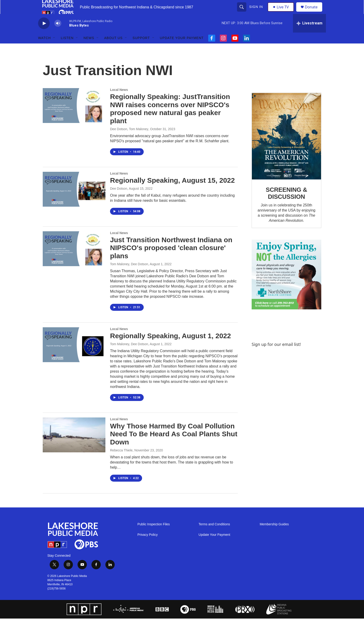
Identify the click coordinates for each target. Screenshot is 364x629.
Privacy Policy (148, 545)
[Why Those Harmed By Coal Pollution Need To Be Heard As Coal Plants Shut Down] (74, 445)
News (89, 48)
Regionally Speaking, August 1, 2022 (171, 346)
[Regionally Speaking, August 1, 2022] (74, 355)
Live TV (282, 12)
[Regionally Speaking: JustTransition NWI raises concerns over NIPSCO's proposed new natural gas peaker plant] (74, 116)
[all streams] (309, 34)
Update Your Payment (182, 48)
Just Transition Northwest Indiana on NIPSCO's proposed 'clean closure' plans (171, 258)
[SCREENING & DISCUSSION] (286, 147)
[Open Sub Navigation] (54, 48)
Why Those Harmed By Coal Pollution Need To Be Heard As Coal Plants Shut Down (174, 445)
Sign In (257, 12)
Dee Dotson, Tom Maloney (129, 139)
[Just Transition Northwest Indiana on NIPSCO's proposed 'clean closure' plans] (74, 259)
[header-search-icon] (242, 12)
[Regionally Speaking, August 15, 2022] (74, 200)
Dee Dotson (119, 199)
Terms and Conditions (214, 535)
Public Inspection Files (154, 535)
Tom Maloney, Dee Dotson (129, 275)
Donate (314, 12)
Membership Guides (274, 535)
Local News (119, 100)
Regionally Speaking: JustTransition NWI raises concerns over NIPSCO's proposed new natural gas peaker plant (170, 119)
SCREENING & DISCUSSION (286, 204)
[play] (44, 34)
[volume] (58, 34)
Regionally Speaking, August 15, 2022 (172, 191)
